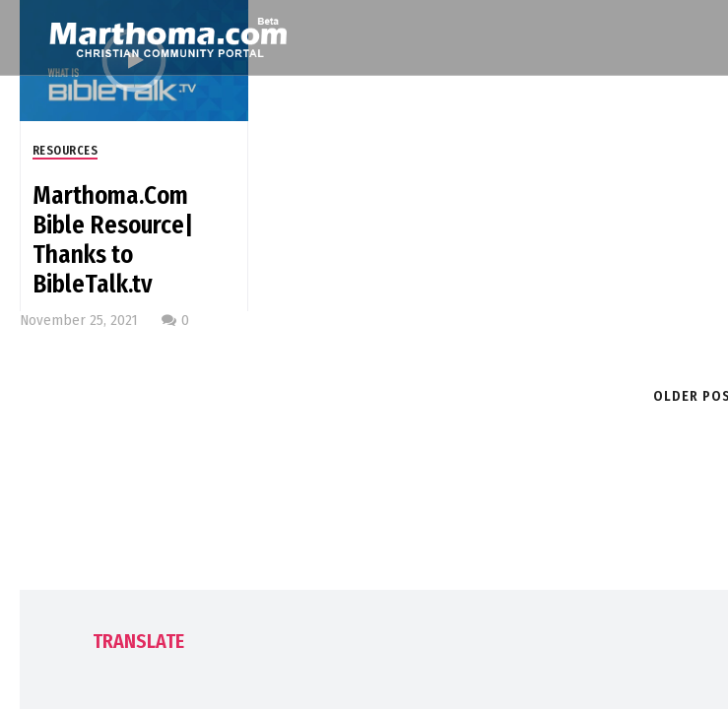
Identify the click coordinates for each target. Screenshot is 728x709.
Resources (66, 151)
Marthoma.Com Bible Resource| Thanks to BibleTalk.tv (113, 240)
